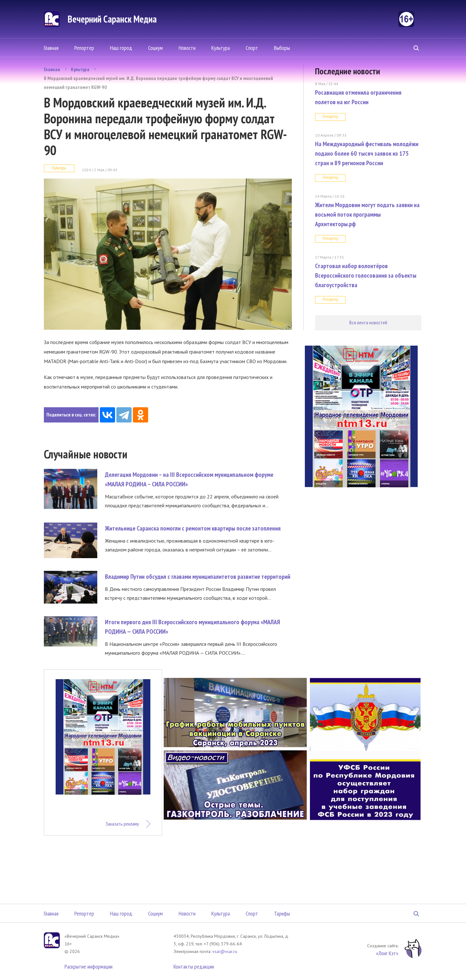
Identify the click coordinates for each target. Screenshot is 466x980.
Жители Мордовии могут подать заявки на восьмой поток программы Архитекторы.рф (367, 214)
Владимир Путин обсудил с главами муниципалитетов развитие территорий (198, 577)
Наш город (121, 48)
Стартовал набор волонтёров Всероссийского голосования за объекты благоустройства (366, 275)
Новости (187, 48)
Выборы (282, 48)
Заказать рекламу (122, 824)
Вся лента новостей (368, 322)
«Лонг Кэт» (387, 953)
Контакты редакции (194, 966)
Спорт (252, 48)
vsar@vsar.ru (225, 951)
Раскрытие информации (89, 966)
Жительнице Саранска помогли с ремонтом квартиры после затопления (193, 528)
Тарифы (282, 913)
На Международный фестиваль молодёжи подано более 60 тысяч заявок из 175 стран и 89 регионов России (367, 153)
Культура (221, 48)
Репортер (84, 48)
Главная (51, 48)
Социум (155, 48)
